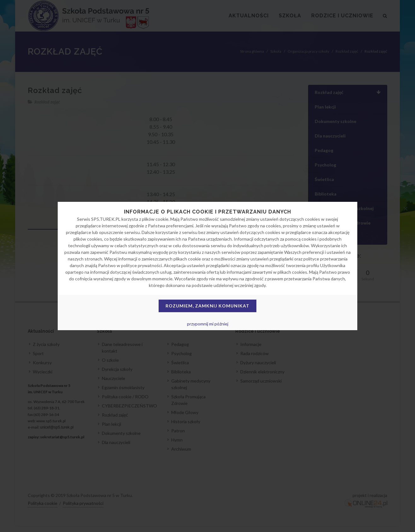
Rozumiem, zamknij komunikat (208, 306)
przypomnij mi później (208, 324)
